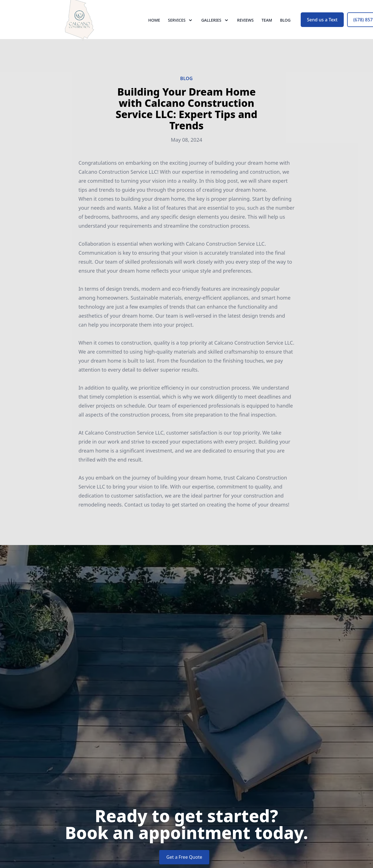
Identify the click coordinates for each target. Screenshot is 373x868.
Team (267, 25)
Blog (285, 25)
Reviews (245, 25)
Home (154, 25)
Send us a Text (322, 25)
